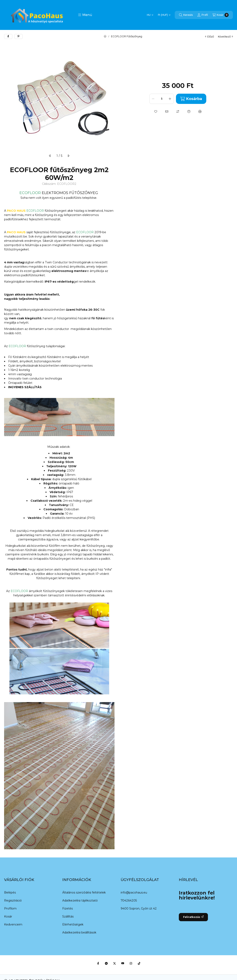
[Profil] (203, 15)
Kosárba (191, 99)
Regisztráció (13, 900)
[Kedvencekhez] (156, 111)
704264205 (129, 900)
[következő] (68, 156)
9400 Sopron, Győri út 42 (139, 908)
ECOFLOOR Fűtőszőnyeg (127, 36)
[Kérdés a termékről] (189, 111)
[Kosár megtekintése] (221, 15)
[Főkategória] (105, 36)
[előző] (50, 156)
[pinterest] (18, 36)
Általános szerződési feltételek (84, 892)
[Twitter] (115, 963)
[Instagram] (131, 963)
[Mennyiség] (162, 99)
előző (209, 37)
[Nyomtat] (200, 111)
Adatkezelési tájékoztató (80, 900)
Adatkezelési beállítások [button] (79, 932)
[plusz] (170, 99)
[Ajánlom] (167, 111)
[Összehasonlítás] (178, 111)
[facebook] (8, 36)
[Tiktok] (139, 963)
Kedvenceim (13, 924)
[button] (85, 15)
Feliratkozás (193, 917)
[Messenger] (106, 963)
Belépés (10, 892)
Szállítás (68, 916)
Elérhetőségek (73, 924)
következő (225, 37)
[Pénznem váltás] (164, 15)
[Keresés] (186, 15)
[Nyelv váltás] (150, 15)
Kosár (8, 916)
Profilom (10, 908)
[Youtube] (123, 963)
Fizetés (67, 908)
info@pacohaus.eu (134, 892)
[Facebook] (98, 963)
